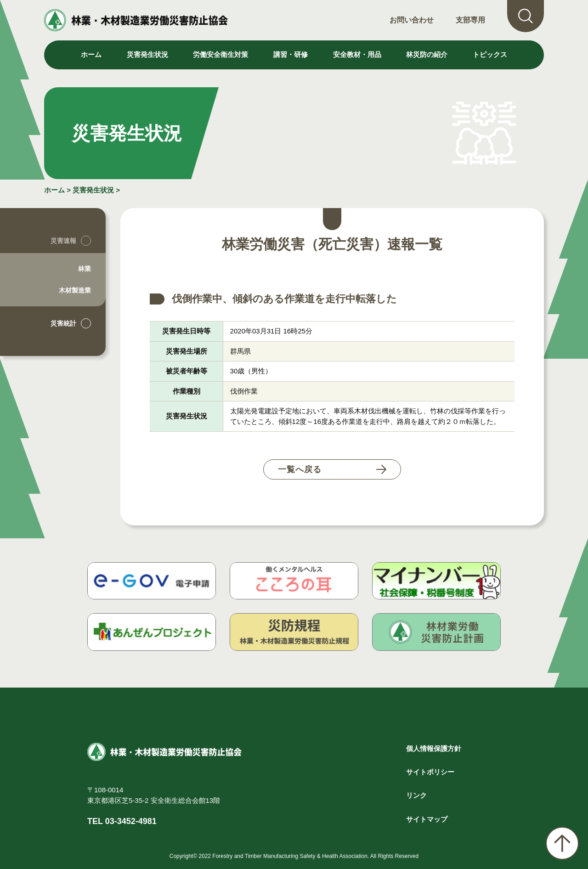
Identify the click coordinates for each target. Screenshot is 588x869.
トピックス (490, 54)
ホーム (91, 54)
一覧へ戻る (300, 469)
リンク (416, 795)
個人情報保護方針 (434, 748)
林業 (85, 269)
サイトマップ (427, 819)
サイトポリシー (430, 772)
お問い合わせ (412, 20)
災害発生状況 (93, 190)
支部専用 (470, 20)
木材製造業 (75, 290)
